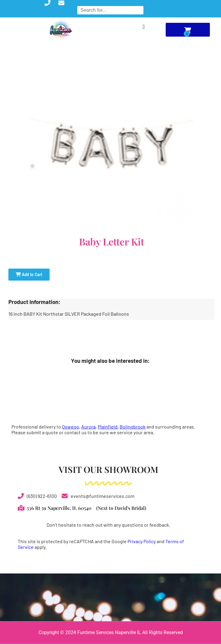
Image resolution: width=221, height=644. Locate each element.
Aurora (88, 427)
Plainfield (108, 427)
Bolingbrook (133, 427)
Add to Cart (29, 275)
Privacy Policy (142, 541)
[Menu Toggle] (144, 27)
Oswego (71, 427)
